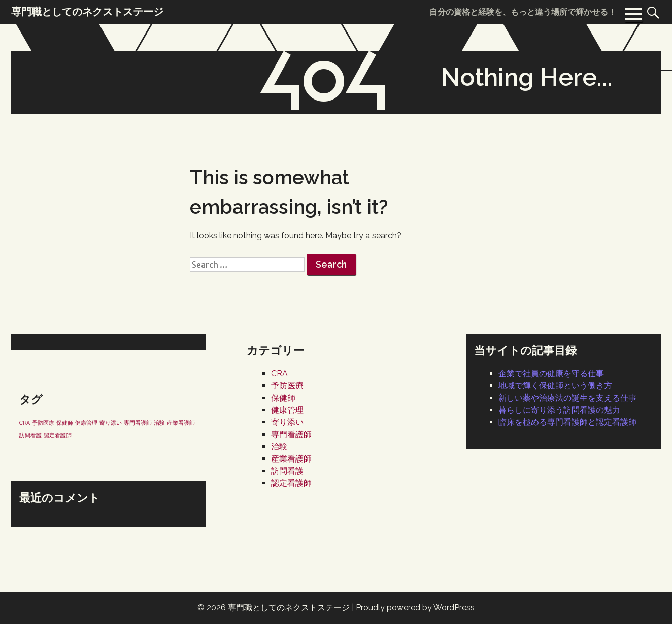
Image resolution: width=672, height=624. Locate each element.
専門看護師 (291, 434)
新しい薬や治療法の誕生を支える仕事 (567, 398)
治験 (279, 447)
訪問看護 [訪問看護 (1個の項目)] (30, 435)
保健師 (283, 398)
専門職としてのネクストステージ (289, 607)
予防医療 (287, 386)
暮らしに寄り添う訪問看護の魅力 (559, 410)
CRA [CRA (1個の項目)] (25, 423)
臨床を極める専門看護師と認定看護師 (567, 422)
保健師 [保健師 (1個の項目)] (65, 423)
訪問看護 (287, 471)
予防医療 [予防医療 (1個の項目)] (43, 423)
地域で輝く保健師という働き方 (555, 386)
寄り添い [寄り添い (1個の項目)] (111, 423)
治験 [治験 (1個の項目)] (159, 423)
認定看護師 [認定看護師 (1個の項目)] (58, 435)
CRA (279, 373)
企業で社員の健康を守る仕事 (551, 373)
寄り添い (287, 422)
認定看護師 (291, 483)
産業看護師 (291, 459)
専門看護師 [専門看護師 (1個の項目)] (138, 423)
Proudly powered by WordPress (415, 607)
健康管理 (287, 410)
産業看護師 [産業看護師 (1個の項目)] (181, 423)
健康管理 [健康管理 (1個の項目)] (86, 423)
